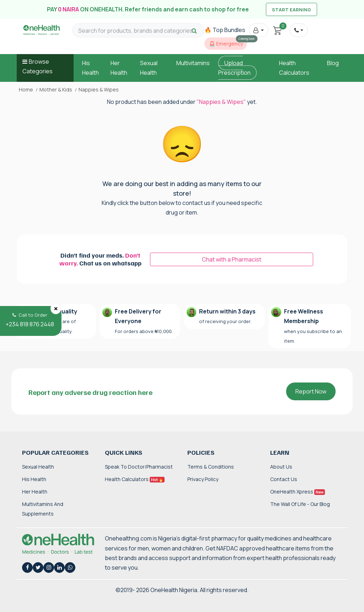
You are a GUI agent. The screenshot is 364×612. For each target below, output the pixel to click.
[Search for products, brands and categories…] (138, 31)
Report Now (311, 391)
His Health (34, 479)
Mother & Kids (56, 90)
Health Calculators (135, 479)
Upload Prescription (234, 68)
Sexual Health (38, 467)
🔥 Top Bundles (225, 30)
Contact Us (284, 479)
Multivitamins (193, 63)
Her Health (35, 492)
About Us (281, 467)
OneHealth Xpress (298, 492)
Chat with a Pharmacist (232, 259)
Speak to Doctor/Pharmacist (139, 467)
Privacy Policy (203, 479)
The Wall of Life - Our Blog (300, 504)
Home (26, 90)
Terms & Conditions (211, 467)
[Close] (56, 308)
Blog (333, 63)
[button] (259, 30)
